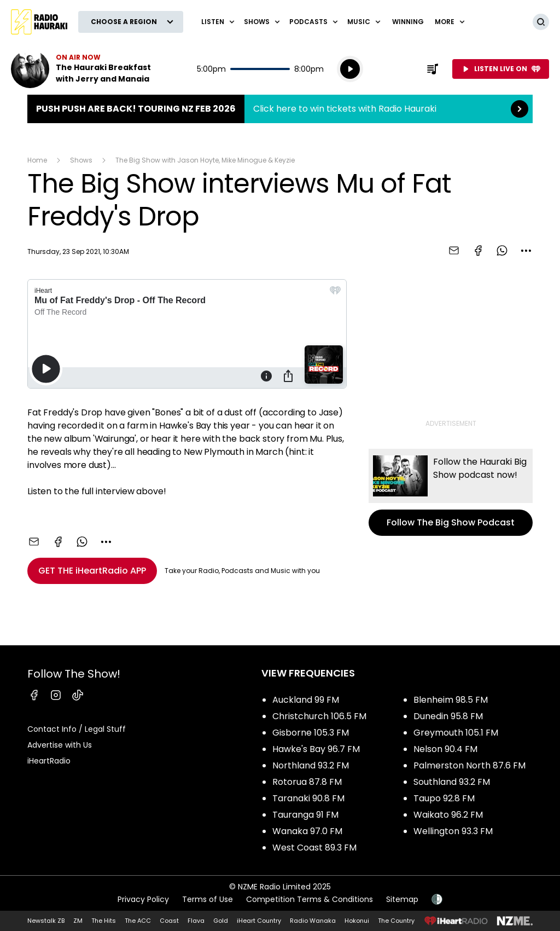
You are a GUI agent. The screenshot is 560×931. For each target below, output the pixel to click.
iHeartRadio (49, 761)
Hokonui (357, 921)
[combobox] (526, 251)
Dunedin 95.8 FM (448, 716)
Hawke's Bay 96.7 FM (316, 749)
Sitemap (402, 899)
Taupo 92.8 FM (444, 798)
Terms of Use (208, 899)
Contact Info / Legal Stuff (77, 729)
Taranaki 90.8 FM (308, 798)
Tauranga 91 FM (305, 815)
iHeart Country (259, 921)
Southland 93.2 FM (452, 782)
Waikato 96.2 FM (448, 815)
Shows (81, 160)
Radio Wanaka (313, 921)
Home (37, 160)
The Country (396, 921)
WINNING (408, 22)
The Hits (104, 921)
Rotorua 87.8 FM (307, 782)
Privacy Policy (143, 899)
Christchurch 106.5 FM (319, 716)
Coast (169, 921)
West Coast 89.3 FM (314, 848)
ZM (78, 921)
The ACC (138, 921)
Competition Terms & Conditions (310, 899)
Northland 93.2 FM (311, 765)
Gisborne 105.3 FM (311, 733)
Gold (221, 921)
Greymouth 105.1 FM (456, 733)
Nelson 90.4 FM (445, 749)
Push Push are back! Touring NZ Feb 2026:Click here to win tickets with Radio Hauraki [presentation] (280, 109)
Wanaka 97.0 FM (307, 831)
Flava (196, 921)
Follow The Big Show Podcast (451, 492)
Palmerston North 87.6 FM (469, 765)
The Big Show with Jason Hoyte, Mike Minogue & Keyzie (205, 160)
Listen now (81, 69)
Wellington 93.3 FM (453, 831)
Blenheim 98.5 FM (451, 700)
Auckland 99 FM (306, 700)
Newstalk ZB (46, 921)
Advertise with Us (60, 745)
